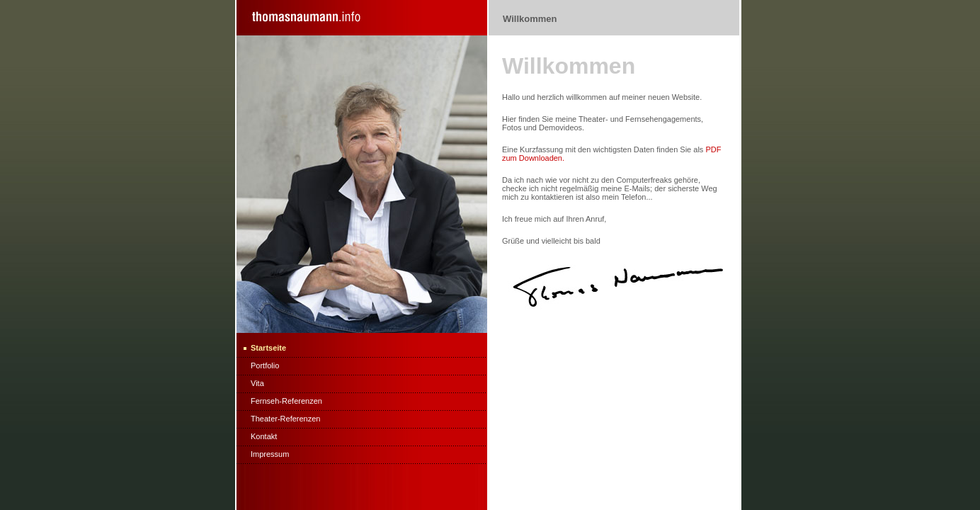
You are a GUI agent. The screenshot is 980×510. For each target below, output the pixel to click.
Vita (257, 383)
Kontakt (264, 436)
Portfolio (265, 365)
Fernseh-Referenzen (286, 401)
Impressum (270, 454)
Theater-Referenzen (285, 419)
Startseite (268, 348)
